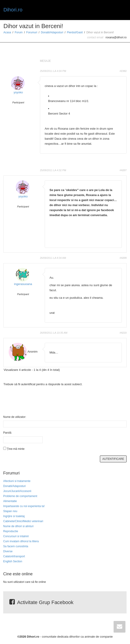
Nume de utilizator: (15, 417)
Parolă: (8, 433)
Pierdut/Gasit (75, 32)
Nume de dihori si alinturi (18, 526)
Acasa (7, 32)
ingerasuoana (23, 284)
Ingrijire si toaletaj (14, 516)
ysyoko (18, 92)
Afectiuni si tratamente (17, 481)
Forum (19, 32)
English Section (13, 561)
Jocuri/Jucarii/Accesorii (17, 491)
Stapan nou (10, 511)
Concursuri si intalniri (16, 536)
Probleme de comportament (20, 496)
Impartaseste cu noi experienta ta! (24, 506)
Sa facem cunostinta (16, 546)
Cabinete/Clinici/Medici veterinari (23, 521)
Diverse (8, 551)
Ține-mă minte (16, 449)
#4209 (123, 258)
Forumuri (32, 32)
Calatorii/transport (14, 556)
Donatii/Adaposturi (52, 32)
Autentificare (113, 459)
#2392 (123, 71)
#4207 (123, 170)
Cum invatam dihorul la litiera (21, 541)
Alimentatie (10, 501)
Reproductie (11, 531)
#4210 (123, 333)
